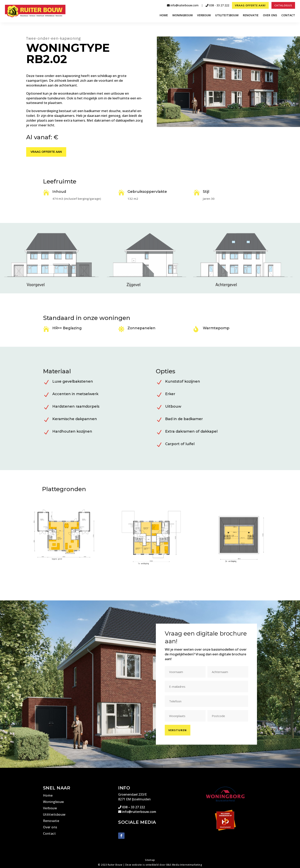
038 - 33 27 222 (217, 5)
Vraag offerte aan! (250, 5)
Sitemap (150, 860)
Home (164, 15)
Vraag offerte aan (46, 152)
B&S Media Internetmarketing (184, 865)
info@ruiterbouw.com (183, 5)
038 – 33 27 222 (132, 807)
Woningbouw (183, 15)
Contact (288, 15)
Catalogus (283, 5)
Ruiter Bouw (115, 865)
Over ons (270, 15)
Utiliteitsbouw (227, 15)
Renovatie (251, 15)
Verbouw (204, 15)
